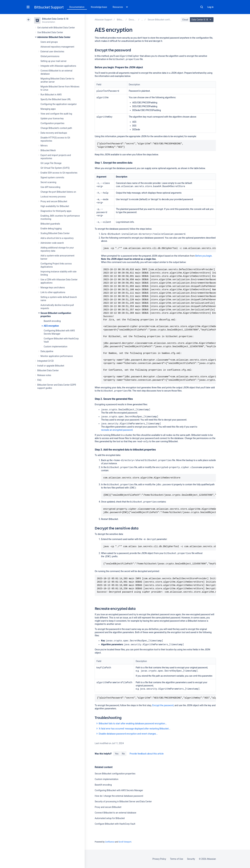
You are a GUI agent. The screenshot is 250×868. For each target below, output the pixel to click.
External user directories (52, 52)
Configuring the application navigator (59, 104)
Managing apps (48, 109)
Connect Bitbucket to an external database (115, 813)
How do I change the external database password (119, 796)
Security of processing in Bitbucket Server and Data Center (123, 802)
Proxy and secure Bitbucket (54, 201)
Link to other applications (53, 292)
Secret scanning (48, 182)
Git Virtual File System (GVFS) (55, 168)
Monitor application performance (57, 356)
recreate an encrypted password (117, 430)
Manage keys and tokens (53, 288)
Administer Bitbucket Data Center (54, 37)
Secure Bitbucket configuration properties (115, 774)
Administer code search (52, 243)
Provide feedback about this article (147, 754)
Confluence (110, 842)
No (123, 754)
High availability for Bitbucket (55, 206)
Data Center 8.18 (202, 20)
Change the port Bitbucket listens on (58, 192)
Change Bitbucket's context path (56, 128)
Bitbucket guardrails (50, 224)
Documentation (77, 7)
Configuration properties (52, 123)
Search (202, 7)
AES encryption (51, 326)
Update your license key (52, 118)
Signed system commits (52, 177)
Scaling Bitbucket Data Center (55, 233)
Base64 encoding (52, 321)
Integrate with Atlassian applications (58, 66)
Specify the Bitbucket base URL (56, 99)
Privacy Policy (159, 859)
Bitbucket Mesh (48, 150)
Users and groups (49, 42)
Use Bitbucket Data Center (50, 32)
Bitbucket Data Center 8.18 (55, 19)
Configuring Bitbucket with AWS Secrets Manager (119, 790)
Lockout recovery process (53, 197)
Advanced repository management (57, 47)
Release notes (44, 375)
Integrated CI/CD (46, 361)
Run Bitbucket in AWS (51, 95)
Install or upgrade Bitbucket (51, 366)
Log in (210, 7)
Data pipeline (47, 351)
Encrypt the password (163, 705)
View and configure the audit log (56, 114)
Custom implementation (55, 347)
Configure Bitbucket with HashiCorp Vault (115, 824)
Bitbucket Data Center (48, 370)
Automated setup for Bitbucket (110, 818)
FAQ (39, 380)
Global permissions (50, 56)
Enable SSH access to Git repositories (59, 173)
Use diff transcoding (50, 187)
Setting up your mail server (54, 61)
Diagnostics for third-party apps (56, 211)
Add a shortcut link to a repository (57, 238)
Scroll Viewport (125, 842)
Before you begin (204, 256)
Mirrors (44, 146)
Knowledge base (99, 7)
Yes (117, 754)
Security (191, 859)
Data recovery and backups (54, 133)
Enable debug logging (51, 229)
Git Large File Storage (51, 163)
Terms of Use (176, 859)
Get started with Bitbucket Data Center (56, 28)
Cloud (185, 20)
